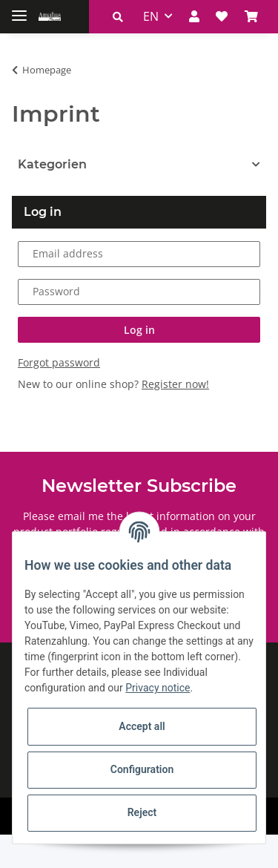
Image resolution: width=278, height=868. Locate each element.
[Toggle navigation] (19, 9)
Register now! (175, 417)
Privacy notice (158, 688)
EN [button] (106, 50)
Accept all (142, 726)
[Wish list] (178, 50)
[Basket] (207, 50)
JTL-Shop (165, 849)
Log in (139, 362)
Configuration (142, 769)
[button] (73, 50)
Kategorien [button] (52, 198)
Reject (142, 812)
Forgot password (59, 395)
